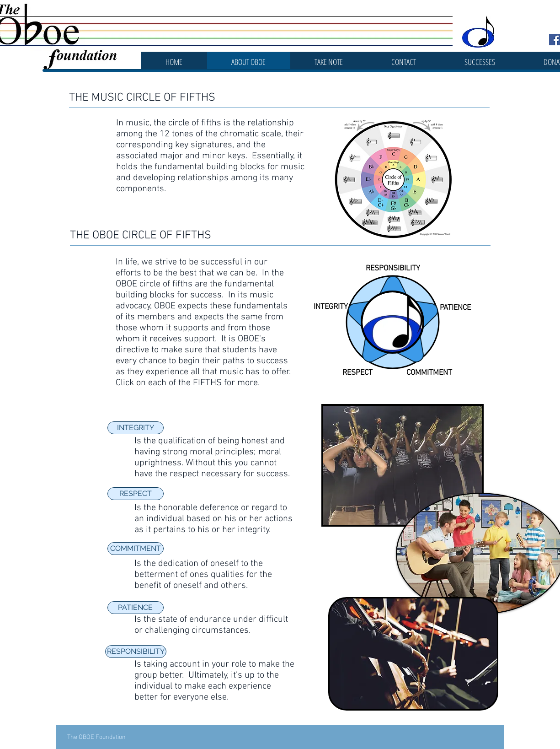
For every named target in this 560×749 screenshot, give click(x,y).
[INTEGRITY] (136, 428)
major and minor (193, 156)
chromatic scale (251, 134)
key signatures (204, 145)
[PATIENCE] (136, 608)
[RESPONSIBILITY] (136, 652)
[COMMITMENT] (136, 549)
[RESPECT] (136, 494)
